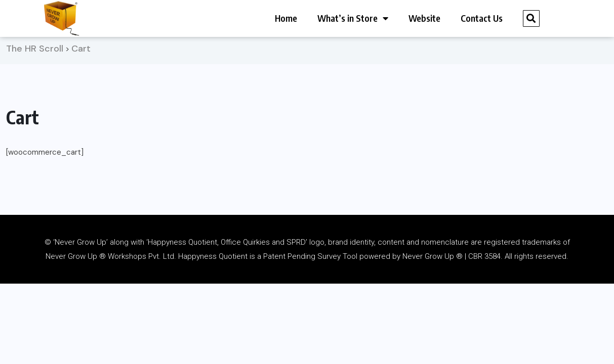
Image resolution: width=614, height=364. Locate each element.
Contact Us (482, 18)
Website (424, 18)
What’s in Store (353, 18)
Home (286, 18)
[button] (531, 18)
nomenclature (445, 246)
